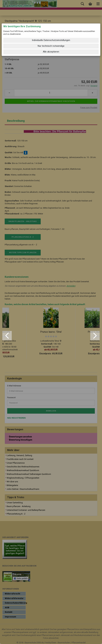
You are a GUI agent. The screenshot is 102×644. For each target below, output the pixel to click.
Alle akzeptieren (51, 52)
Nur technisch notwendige (51, 46)
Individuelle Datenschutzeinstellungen (51, 40)
